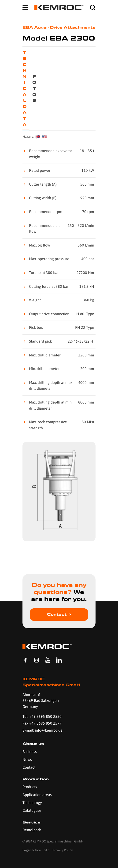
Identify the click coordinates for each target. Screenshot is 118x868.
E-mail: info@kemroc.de (42, 730)
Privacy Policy (63, 850)
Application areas (37, 795)
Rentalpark (32, 830)
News (27, 759)
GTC (47, 850)
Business (30, 752)
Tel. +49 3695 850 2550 (42, 716)
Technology (32, 803)
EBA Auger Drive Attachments (59, 27)
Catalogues (32, 810)
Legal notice (32, 850)
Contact (57, 614)
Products (30, 787)
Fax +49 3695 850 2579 (42, 723)
